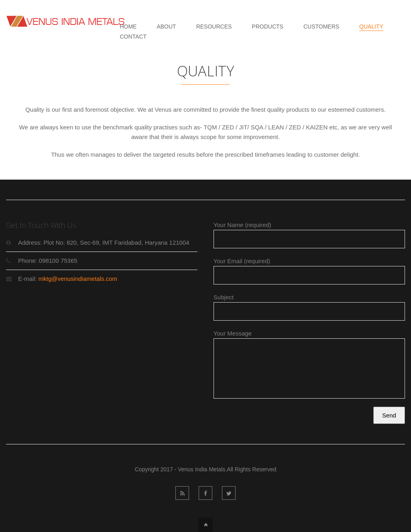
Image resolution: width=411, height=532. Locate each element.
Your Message (309, 367)
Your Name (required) (309, 235)
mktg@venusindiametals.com (78, 279)
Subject (309, 307)
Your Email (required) (309, 271)
